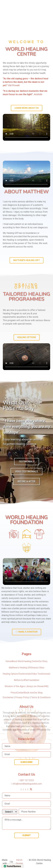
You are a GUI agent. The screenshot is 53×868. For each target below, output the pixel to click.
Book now (29, 693)
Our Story (43, 661)
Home (8, 661)
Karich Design (19, 862)
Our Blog (38, 693)
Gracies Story (38, 668)
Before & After (21, 680)
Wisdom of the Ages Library (19, 686)
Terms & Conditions (41, 697)
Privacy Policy (22, 697)
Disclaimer (8, 697)
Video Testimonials (41, 674)
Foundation (34, 680)
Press (14, 693)
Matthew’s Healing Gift (20, 668)
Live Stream (38, 686)
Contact (20, 693)
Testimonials (25, 674)
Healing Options (11, 674)
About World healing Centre (25, 661)
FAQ (46, 686)
